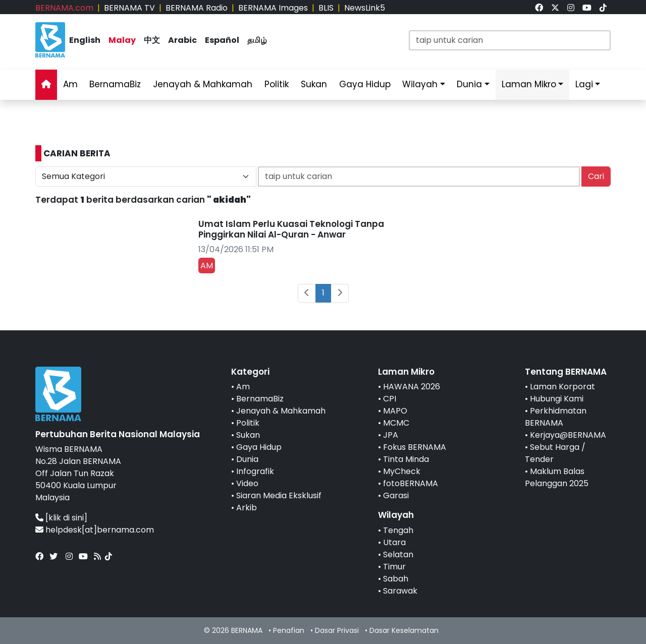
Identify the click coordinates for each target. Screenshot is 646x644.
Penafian (289, 630)
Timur (394, 567)
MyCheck (402, 471)
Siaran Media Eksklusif (279, 495)
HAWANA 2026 (412, 387)
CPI (390, 399)
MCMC (396, 423)
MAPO (395, 411)
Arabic (182, 40)
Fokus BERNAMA (415, 447)
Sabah (396, 579)
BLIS (326, 8)
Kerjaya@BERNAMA (568, 435)
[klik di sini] (66, 518)
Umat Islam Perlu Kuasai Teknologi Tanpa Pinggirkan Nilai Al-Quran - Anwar (291, 229)
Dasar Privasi (337, 630)
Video (247, 483)
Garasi (396, 495)
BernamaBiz (115, 84)
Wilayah (420, 84)
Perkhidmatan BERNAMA (556, 417)
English (85, 40)
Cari (596, 176)
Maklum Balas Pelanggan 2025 (557, 477)
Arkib (247, 508)
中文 (152, 40)
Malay (122, 40)
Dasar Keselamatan (404, 630)
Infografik (255, 471)
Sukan (314, 84)
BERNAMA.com (64, 8)
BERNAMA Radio (197, 8)
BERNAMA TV (129, 8)
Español (222, 40)
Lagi (584, 84)
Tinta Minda (406, 459)
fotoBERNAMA (411, 483)
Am (70, 84)
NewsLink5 (365, 8)
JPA (391, 435)
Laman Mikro (529, 84)
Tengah (398, 530)
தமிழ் (257, 40)
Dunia (469, 84)
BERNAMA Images (273, 8)
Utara (394, 542)
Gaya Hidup (365, 84)
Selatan (398, 554)
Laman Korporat (562, 387)
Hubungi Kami (557, 399)
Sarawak (400, 591)
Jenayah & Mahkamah (203, 84)
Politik (277, 84)
